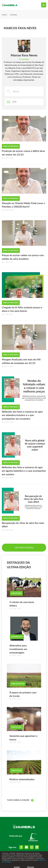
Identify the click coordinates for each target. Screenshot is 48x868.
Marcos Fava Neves (20, 28)
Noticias (14, 15)
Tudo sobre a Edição (20, 800)
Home (4, 15)
